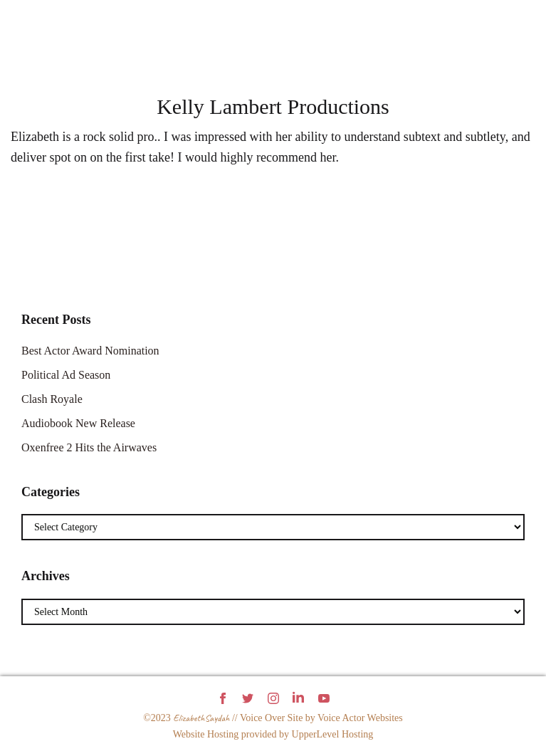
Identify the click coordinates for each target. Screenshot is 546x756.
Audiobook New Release (78, 423)
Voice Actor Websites (360, 718)
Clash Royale (52, 399)
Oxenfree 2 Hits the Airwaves (89, 447)
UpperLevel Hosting (333, 734)
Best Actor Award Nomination (90, 351)
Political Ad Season (66, 375)
